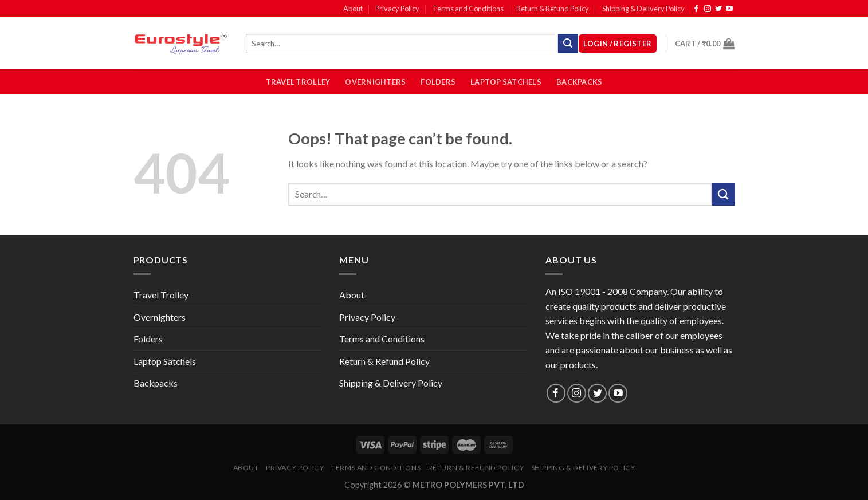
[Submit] (723, 194)
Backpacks (579, 82)
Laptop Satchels (506, 82)
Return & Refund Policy (553, 9)
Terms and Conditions (468, 9)
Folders (438, 82)
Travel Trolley (298, 82)
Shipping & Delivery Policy (643, 9)
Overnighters (375, 82)
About (353, 9)
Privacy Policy (397, 9)
